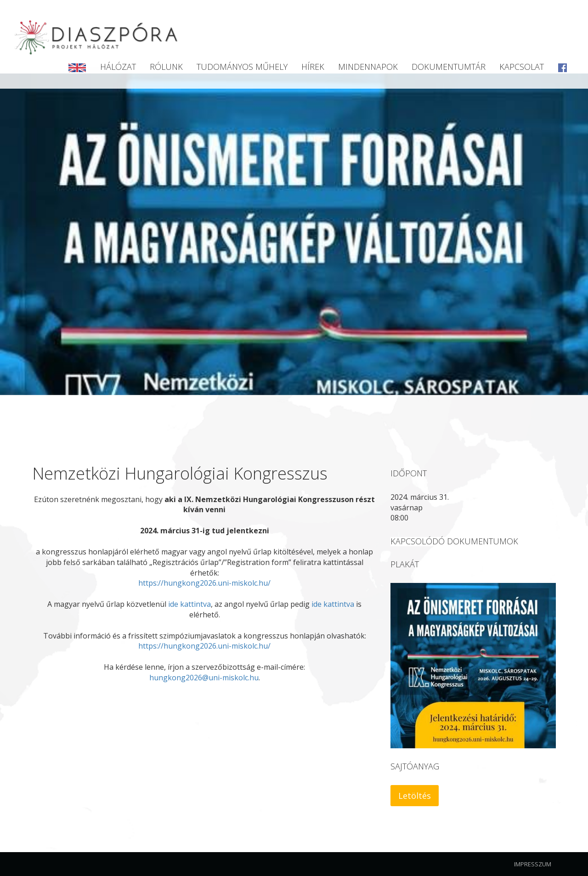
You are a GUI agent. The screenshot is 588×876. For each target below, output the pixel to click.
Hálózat (118, 67)
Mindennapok (368, 67)
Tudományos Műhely (242, 67)
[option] (294, 234)
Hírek (313, 67)
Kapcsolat (522, 67)
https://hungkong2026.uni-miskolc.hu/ (204, 583)
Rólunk (166, 67)
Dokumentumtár (449, 67)
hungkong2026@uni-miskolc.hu (204, 678)
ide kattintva (189, 604)
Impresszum (533, 864)
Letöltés (415, 796)
